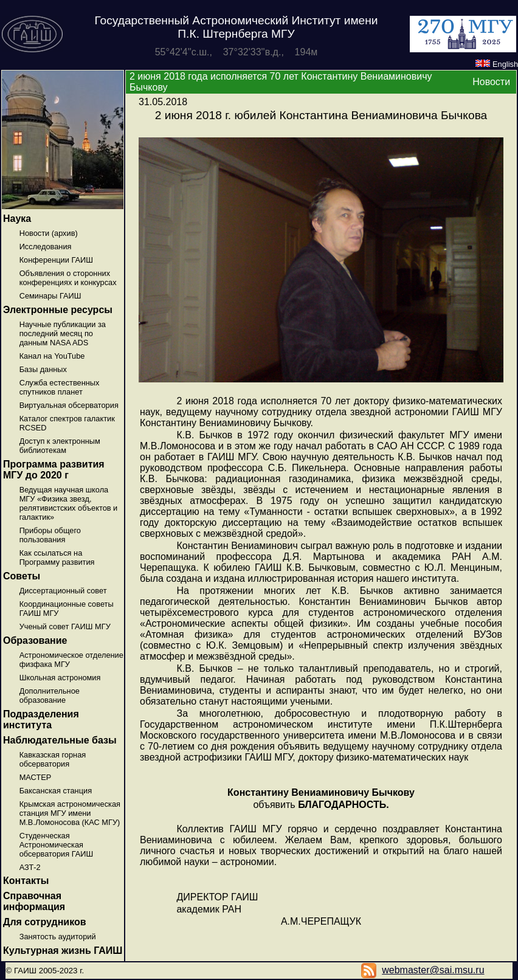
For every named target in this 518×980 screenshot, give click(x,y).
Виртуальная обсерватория (69, 405)
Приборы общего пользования (50, 535)
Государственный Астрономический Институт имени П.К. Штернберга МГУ (236, 27)
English (497, 64)
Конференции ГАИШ (56, 260)
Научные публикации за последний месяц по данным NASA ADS (63, 333)
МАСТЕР (36, 777)
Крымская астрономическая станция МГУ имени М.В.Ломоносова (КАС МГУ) (70, 813)
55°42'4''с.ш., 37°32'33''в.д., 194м (237, 52)
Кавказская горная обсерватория (53, 759)
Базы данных (43, 369)
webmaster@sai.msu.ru (433, 970)
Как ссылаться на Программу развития (57, 557)
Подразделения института (41, 719)
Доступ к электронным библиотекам (60, 446)
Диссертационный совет (63, 591)
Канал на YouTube (52, 356)
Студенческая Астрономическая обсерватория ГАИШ (57, 845)
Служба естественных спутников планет (60, 387)
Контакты (26, 881)
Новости (491, 82)
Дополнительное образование (50, 695)
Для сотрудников (45, 922)
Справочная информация (34, 901)
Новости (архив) (49, 233)
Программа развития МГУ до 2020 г (54, 470)
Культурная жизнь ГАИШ (63, 951)
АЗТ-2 (30, 867)
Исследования (46, 247)
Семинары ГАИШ (50, 296)
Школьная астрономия (60, 678)
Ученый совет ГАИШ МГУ (65, 626)
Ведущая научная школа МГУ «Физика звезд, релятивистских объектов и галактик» (69, 503)
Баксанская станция (56, 791)
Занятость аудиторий (58, 937)
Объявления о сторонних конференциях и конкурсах (68, 278)
